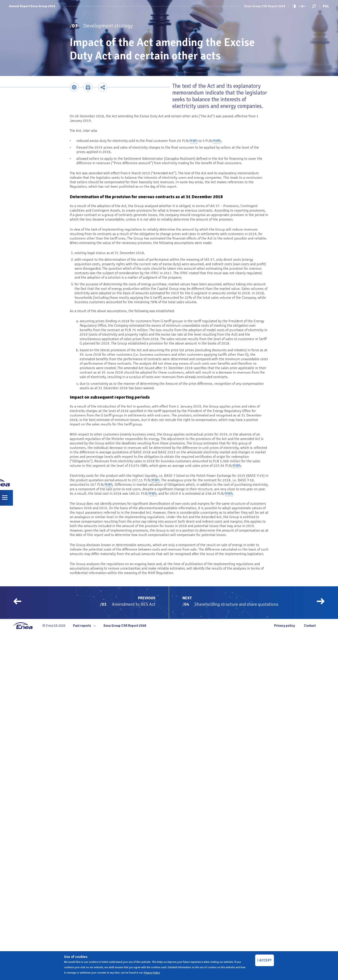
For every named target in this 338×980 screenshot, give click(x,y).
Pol (326, 6)
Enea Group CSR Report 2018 (265, 6)
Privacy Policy (152, 973)
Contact (310, 626)
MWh (194, 141)
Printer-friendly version (88, 87)
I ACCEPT (265, 960)
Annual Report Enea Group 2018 (32, 6)
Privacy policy (285, 626)
